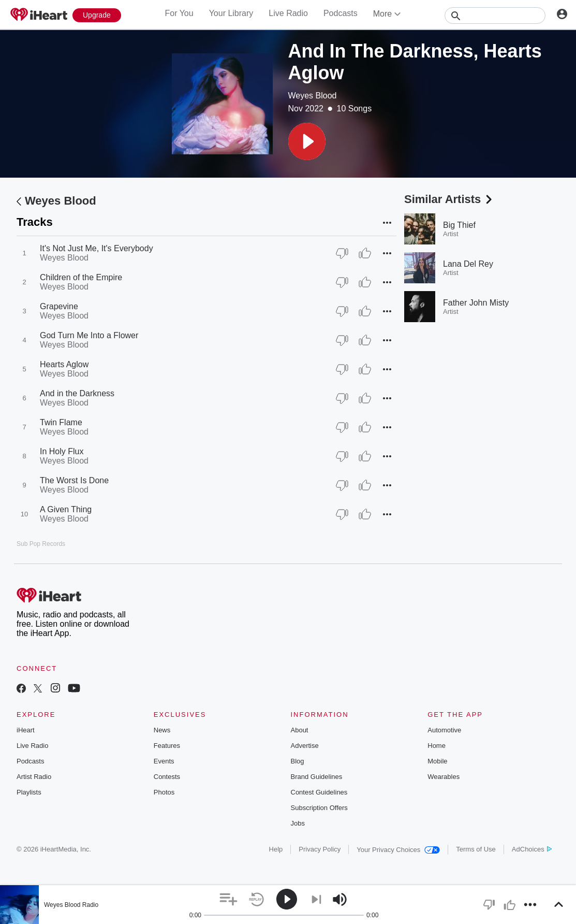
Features (167, 746)
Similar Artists (449, 199)
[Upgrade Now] (97, 15)
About (300, 730)
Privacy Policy (320, 849)
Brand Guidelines (317, 777)
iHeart (26, 730)
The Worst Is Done (74, 480)
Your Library (231, 13)
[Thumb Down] (342, 253)
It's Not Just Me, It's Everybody (97, 248)
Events (164, 761)
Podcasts (341, 13)
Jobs (298, 823)
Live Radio (288, 13)
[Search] (495, 16)
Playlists (29, 792)
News (162, 730)
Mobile (437, 761)
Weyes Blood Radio (71, 905)
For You (179, 13)
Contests (167, 777)
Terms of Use (476, 849)
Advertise (305, 746)
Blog (298, 761)
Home (437, 746)
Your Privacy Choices (398, 850)
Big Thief (459, 225)
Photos (164, 792)
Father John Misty (476, 303)
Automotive (444, 730)
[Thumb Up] (365, 253)
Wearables (444, 777)
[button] (307, 141)
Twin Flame (61, 422)
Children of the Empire (81, 277)
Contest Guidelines (319, 792)
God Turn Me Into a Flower (89, 335)
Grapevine (59, 306)
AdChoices (532, 849)
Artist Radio (34, 777)
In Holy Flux (62, 451)
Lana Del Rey (468, 264)
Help (276, 849)
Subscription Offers (319, 808)
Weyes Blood (313, 96)
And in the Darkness (77, 393)
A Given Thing (66, 509)
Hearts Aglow (64, 364)
